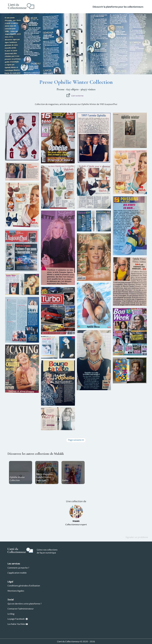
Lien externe (75, 96)
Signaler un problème (137, 537)
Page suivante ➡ (76, 440)
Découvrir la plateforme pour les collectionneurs (118, 7)
